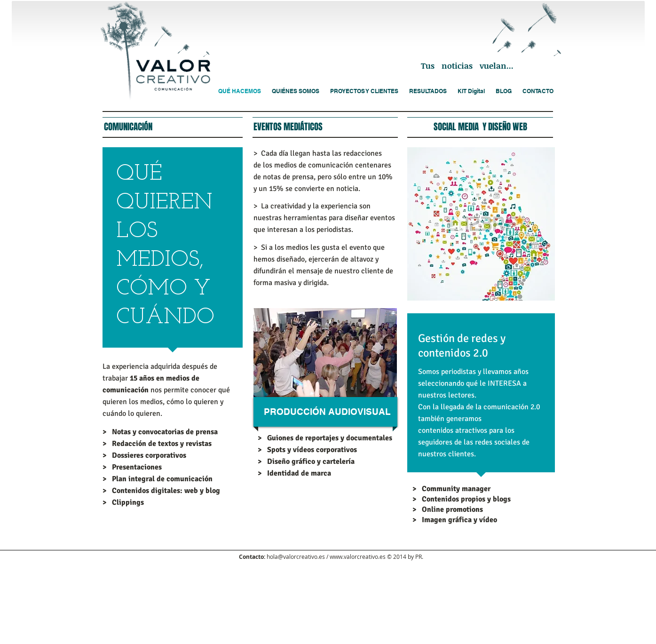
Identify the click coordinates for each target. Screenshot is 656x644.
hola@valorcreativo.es (296, 557)
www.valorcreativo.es (358, 557)
